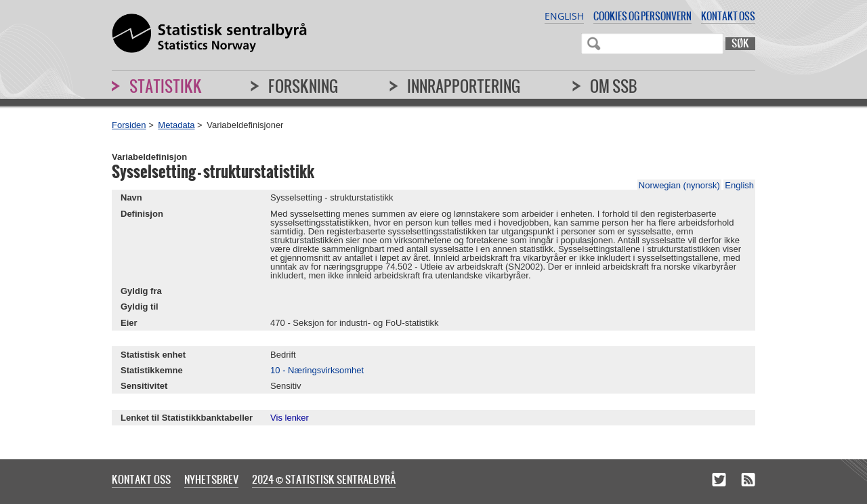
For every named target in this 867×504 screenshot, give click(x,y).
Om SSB (614, 86)
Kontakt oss (728, 16)
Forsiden (129, 125)
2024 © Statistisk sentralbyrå (324, 479)
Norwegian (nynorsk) (679, 185)
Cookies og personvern (642, 16)
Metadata (176, 125)
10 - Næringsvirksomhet (317, 370)
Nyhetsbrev (211, 479)
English (564, 16)
